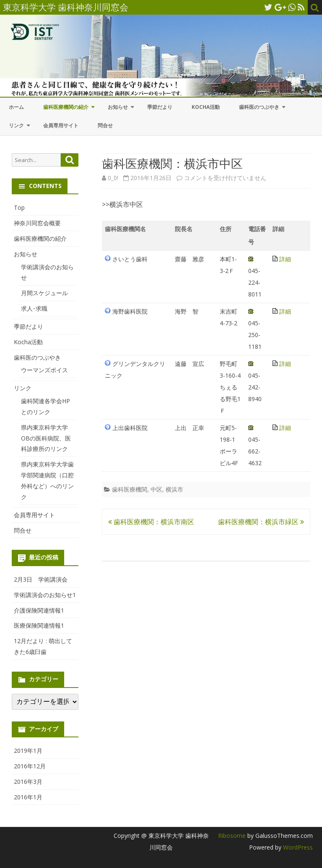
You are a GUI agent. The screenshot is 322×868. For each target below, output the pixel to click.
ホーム (16, 107)
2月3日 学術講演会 (41, 579)
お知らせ (118, 107)
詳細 (285, 259)
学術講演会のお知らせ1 (45, 595)
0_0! (113, 178)
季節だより (160, 107)
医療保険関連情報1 (39, 625)
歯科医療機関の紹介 (66, 107)
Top (19, 207)
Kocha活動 (206, 107)
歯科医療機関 (130, 489)
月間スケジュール (44, 293)
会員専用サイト (61, 125)
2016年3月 (28, 782)
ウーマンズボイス (44, 370)
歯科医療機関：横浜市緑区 (261, 522)
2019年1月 (28, 751)
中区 (156, 489)
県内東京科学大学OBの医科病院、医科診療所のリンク (46, 438)
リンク (16, 125)
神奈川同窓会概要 (37, 223)
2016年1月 (28, 797)
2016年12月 (30, 766)
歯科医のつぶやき (259, 107)
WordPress (297, 847)
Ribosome (232, 836)
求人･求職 (34, 308)
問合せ (105, 125)
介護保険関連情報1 (39, 610)
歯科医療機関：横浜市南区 (151, 522)
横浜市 (174, 489)
